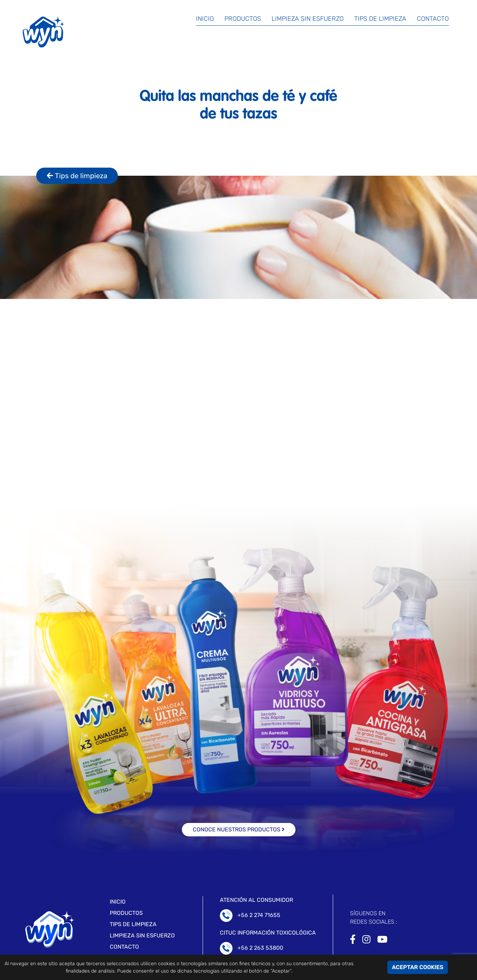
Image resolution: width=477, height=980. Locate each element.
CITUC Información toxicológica (268, 933)
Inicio (205, 19)
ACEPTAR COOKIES (418, 967)
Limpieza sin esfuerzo (308, 19)
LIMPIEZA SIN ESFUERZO (142, 935)
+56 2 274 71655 (259, 915)
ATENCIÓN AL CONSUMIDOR (256, 900)
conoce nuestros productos (239, 829)
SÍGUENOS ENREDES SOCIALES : (374, 917)
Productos (243, 19)
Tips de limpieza (380, 19)
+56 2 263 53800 (260, 948)
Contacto (433, 19)
